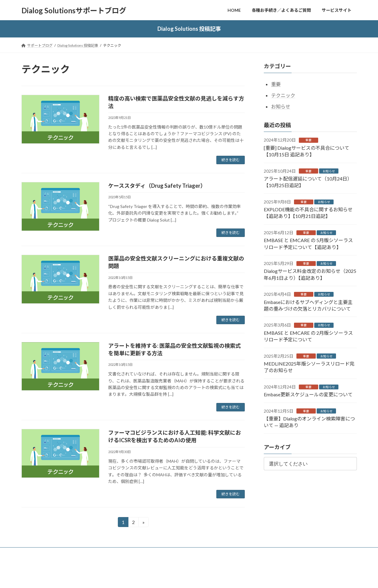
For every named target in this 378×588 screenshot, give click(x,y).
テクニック (283, 95)
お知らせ (281, 106)
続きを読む (231, 160)
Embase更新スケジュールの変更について (308, 395)
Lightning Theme (187, 578)
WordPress (156, 578)
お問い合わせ (101, 553)
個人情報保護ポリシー (141, 553)
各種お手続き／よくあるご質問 (53, 553)
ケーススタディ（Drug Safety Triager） (157, 186)
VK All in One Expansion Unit (228, 578)
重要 (276, 84)
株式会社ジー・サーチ (189, 553)
